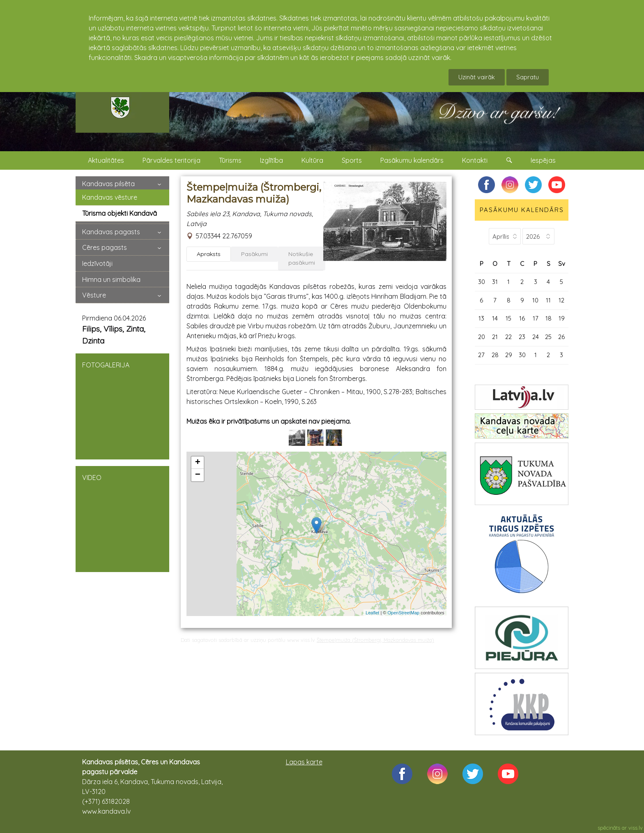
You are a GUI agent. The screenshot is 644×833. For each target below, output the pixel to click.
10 (535, 300)
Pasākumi (254, 254)
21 (495, 337)
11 (548, 300)
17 (536, 318)
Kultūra (312, 160)
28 (495, 355)
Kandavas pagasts (111, 232)
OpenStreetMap (404, 613)
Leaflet (372, 613)
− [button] (198, 475)
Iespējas (543, 160)
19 (562, 318)
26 (561, 337)
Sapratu (528, 77)
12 (561, 300)
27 (481, 355)
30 (482, 282)
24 (536, 337)
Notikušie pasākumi (302, 258)
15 (508, 318)
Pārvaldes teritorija (171, 160)
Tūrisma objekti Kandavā (120, 213)
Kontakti (475, 160)
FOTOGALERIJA (122, 406)
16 (522, 318)
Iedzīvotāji (97, 263)
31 (495, 282)
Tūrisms (230, 160)
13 (481, 318)
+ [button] (198, 463)
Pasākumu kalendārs (412, 160)
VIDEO (122, 518)
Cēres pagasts (105, 247)
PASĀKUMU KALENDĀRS (522, 210)
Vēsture (94, 295)
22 (508, 337)
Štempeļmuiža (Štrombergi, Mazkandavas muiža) (375, 640)
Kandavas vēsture (110, 197)
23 (522, 337)
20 (482, 337)
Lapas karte (304, 762)
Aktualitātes (106, 160)
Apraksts (209, 254)
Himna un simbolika (111, 279)
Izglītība (271, 160)
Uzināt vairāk (477, 77)
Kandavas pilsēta (108, 184)
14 (495, 318)
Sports (352, 160)
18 (549, 318)
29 (509, 355)
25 (548, 337)
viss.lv (636, 828)
